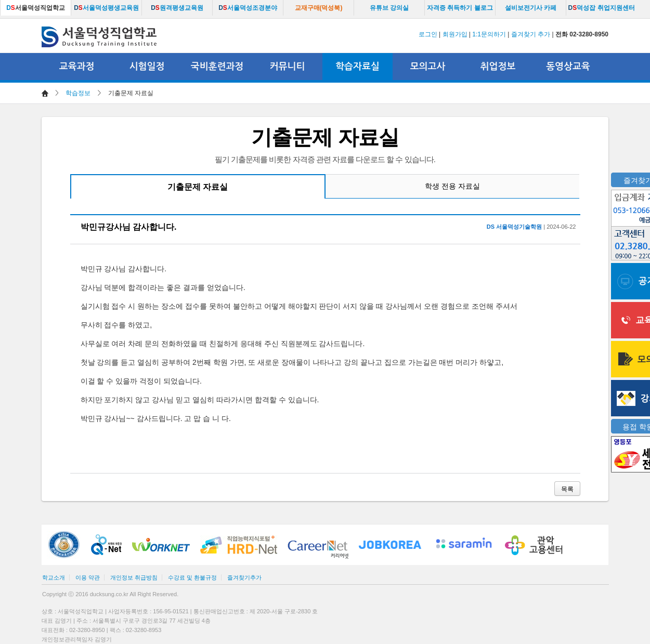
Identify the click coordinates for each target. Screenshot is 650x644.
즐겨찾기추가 (244, 577)
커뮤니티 (288, 67)
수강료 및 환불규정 (192, 577)
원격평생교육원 (177, 8)
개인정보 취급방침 (134, 577)
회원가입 (455, 34)
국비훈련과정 (217, 67)
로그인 (428, 34)
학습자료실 (357, 67)
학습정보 (78, 93)
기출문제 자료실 (198, 187)
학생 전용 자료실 (452, 186)
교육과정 (77, 67)
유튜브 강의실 (389, 8)
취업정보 (498, 67)
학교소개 (54, 577)
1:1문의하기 (489, 34)
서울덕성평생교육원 (106, 8)
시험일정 (147, 67)
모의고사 (428, 67)
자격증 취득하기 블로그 (460, 8)
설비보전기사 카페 (531, 8)
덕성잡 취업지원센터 (601, 8)
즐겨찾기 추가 (531, 34)
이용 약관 (88, 577)
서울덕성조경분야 (248, 8)
